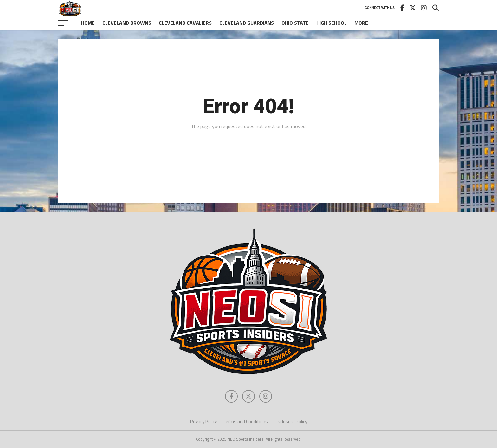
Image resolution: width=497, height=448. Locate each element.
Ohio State (295, 23)
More (361, 23)
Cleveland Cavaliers (185, 23)
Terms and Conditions (245, 422)
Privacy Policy (203, 422)
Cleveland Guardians (247, 23)
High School (332, 23)
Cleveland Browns (127, 23)
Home (88, 23)
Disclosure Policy (290, 422)
